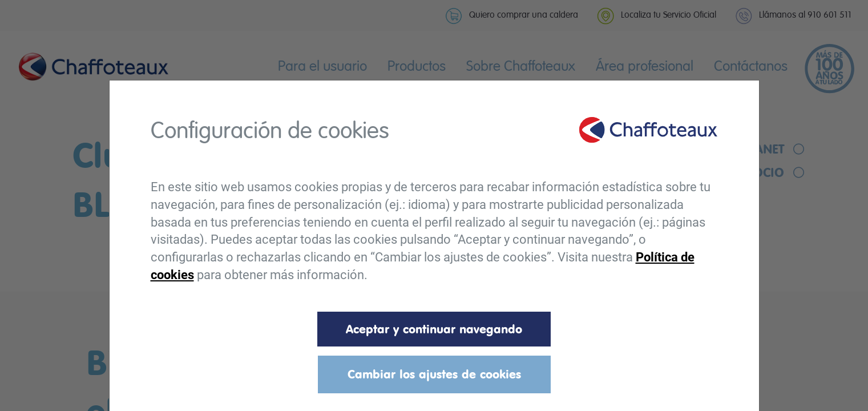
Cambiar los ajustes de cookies (434, 374)
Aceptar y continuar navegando (434, 329)
